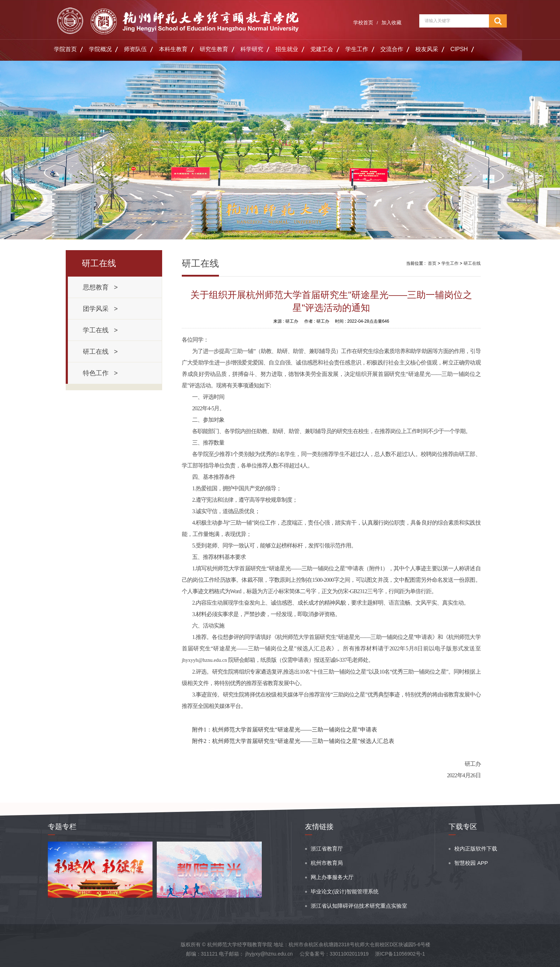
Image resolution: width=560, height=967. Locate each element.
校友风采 (427, 49)
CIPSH (459, 49)
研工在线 (472, 263)
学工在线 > (100, 330)
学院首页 (65, 49)
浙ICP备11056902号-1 (400, 954)
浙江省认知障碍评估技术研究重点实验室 (359, 906)
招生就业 (287, 49)
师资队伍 (135, 49)
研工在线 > (100, 352)
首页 (432, 263)
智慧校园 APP (471, 863)
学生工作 (357, 49)
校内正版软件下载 (476, 849)
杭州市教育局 (327, 863)
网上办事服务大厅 (332, 877)
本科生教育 (173, 49)
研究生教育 (214, 49)
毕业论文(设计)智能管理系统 (345, 891)
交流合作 (392, 49)
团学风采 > (100, 309)
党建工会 (322, 49)
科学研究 (252, 49)
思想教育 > (100, 287)
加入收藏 (391, 23)
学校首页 (363, 23)
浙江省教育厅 (327, 849)
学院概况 (100, 49)
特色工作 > (100, 373)
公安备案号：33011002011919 (334, 954)
